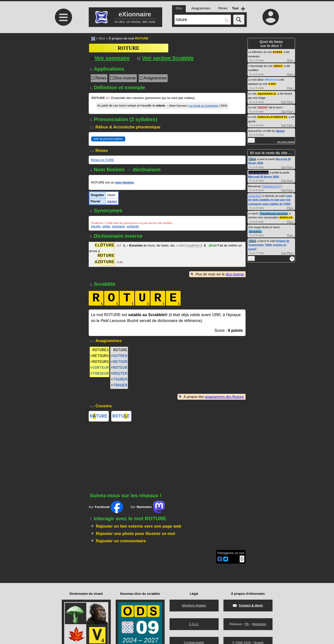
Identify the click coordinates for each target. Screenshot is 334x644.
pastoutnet (255, 195)
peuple (96, 226)
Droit (213, 246)
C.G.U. (194, 624)
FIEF (272, 83)
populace (118, 226)
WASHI (263, 106)
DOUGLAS (286, 216)
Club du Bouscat (259, 171)
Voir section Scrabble (166, 58)
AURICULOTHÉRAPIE (272, 116)
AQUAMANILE (267, 93)
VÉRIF (278, 66)
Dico (102, 38)
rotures (112, 201)
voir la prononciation (108, 139)
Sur (106, 508)
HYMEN (278, 52)
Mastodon (259, 624)
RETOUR (120, 362)
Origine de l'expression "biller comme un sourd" (269, 243)
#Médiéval (271, 79)
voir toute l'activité (286, 141)
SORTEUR (101, 368)
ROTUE (121, 417)
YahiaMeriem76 (272, 185)
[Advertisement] (63, 74)
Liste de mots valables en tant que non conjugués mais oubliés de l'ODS (270, 199)
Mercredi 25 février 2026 (264, 175)
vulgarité (133, 226)
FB (247, 624)
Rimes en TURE (103, 160)
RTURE (99, 417)
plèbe (106, 226)
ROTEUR (120, 368)
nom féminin (124, 182)
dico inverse (235, 274)
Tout (284, 101)
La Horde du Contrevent (204, 106)
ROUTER (120, 374)
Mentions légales (194, 605)
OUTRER (120, 356)
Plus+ (290, 60)
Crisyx (253, 158)
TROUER (120, 385)
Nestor (280, 130)
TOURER (120, 380)
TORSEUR (101, 374)
